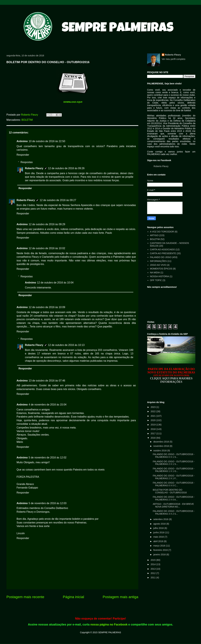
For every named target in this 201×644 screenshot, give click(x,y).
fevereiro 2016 (161, 550)
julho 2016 (159, 528)
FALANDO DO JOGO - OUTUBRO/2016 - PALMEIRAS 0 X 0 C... (174, 484)
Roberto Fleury (34, 168)
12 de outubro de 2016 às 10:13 (66, 345)
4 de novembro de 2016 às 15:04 (48, 405)
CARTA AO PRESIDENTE (163, 253)
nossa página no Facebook (109, 625)
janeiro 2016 (160, 555)
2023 (153, 407)
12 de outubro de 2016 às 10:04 (55, 283)
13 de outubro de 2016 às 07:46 (47, 381)
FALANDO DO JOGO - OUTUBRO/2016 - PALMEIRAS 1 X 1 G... (174, 470)
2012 (153, 573)
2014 (153, 564)
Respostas (27, 162)
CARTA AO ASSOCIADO (162, 249)
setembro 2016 (161, 519)
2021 (153, 416)
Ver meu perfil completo (174, 59)
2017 (153, 433)
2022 (153, 411)
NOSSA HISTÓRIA (160, 276)
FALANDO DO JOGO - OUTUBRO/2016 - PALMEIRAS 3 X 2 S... (174, 512)
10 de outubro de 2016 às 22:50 (47, 141)
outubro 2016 (160, 451)
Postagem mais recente (25, 597)
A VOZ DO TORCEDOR (162, 232)
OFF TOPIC (156, 280)
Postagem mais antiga (120, 597)
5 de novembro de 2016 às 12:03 (48, 503)
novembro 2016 (161, 446)
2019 (153, 425)
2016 (153, 438)
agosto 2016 (160, 524)
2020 (153, 420)
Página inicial (73, 597)
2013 (153, 569)
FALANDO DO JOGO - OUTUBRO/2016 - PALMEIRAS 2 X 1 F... (174, 477)
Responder (23, 155)
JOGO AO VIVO (158, 265)
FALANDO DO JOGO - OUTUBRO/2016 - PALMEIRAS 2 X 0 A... (174, 498)
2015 (153, 560)
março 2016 (160, 546)
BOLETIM (27, 120)
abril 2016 (158, 541)
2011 (153, 578)
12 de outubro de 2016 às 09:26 (66, 168)
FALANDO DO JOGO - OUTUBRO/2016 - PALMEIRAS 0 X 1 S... (174, 456)
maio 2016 (159, 537)
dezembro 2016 (161, 442)
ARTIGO (154, 235)
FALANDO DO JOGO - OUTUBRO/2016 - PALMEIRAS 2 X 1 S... (174, 463)
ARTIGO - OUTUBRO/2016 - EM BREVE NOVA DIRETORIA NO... (173, 505)
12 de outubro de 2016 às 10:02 (47, 248)
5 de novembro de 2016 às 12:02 (48, 458)
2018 (153, 429)
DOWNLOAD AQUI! (73, 102)
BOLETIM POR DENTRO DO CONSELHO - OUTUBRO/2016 (170, 491)
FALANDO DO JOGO (161, 257)
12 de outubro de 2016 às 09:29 (47, 224)
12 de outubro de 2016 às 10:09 (47, 307)
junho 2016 (159, 532)
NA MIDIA (155, 273)
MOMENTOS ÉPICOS (161, 269)
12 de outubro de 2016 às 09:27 (58, 200)
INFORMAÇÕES (158, 261)
